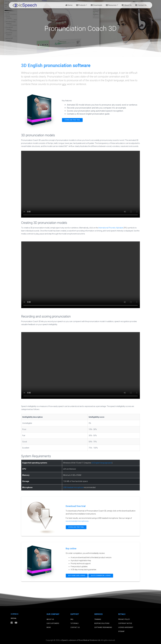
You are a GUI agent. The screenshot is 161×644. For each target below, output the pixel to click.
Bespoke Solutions (102, 623)
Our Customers (53, 623)
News (49, 627)
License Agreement (126, 627)
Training (98, 619)
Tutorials (74, 623)
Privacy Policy (124, 619)
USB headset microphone (73, 487)
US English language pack (102, 463)
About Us (127, 5)
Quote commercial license (101, 576)
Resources (111, 5)
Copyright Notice (125, 623)
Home (69, 5)
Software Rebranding (103, 627)
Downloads (96, 5)
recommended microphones (77, 521)
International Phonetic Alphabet (111, 228)
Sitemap (121, 631)
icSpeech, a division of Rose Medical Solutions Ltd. (80, 640)
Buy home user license (77, 576)
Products (81, 5)
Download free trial (72, 120)
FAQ (72, 619)
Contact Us (141, 5)
